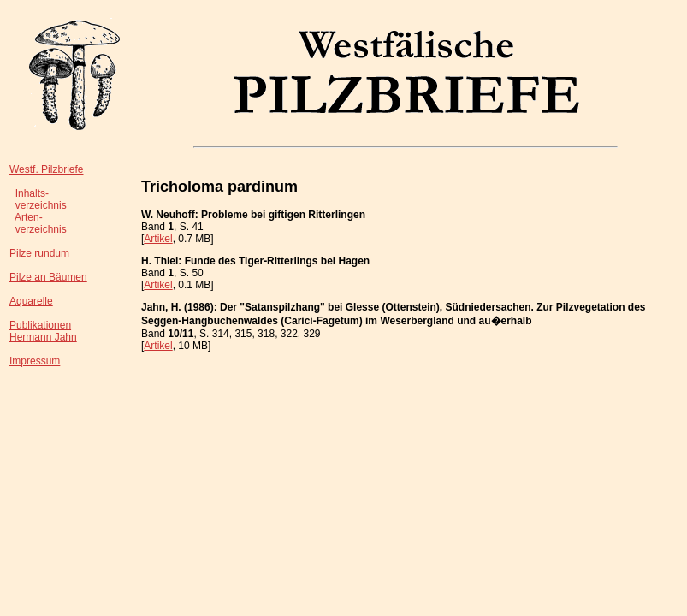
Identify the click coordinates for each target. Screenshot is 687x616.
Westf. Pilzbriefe (46, 169)
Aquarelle (31, 301)
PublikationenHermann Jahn (43, 331)
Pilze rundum (39, 253)
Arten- (29, 217)
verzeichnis (41, 205)
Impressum (35, 361)
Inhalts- (32, 193)
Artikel (158, 239)
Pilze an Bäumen (48, 277)
